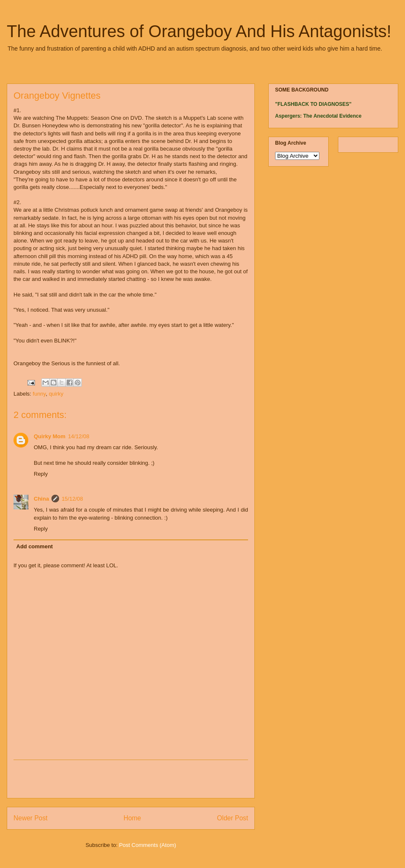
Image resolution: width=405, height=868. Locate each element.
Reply (41, 474)
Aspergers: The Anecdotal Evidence (318, 116)
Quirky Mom (50, 436)
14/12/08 (79, 436)
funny (39, 394)
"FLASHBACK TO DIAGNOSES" (313, 104)
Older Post (232, 818)
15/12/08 (72, 499)
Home (132, 818)
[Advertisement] (131, 779)
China (41, 499)
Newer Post (31, 818)
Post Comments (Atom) (147, 845)
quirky (56, 394)
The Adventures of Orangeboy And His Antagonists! (199, 31)
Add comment (35, 546)
